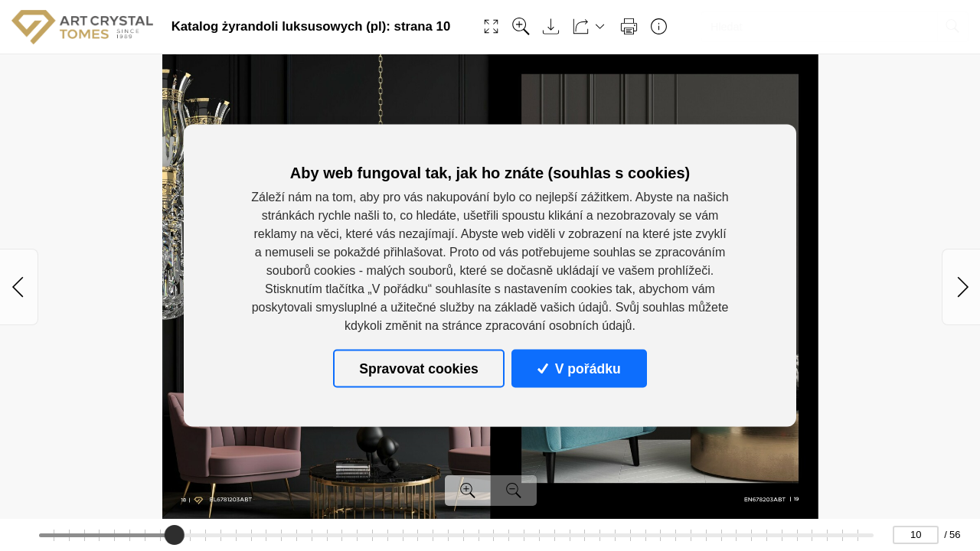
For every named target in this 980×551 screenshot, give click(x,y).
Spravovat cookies (418, 368)
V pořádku (579, 368)
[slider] (174, 535)
